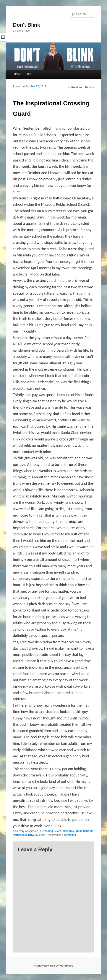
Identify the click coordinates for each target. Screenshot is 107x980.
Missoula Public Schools (78, 831)
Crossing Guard (51, 831)
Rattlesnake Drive (24, 835)
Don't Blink (27, 25)
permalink (70, 835)
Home (17, 74)
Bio (29, 74)
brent (42, 835)
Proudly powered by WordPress (53, 966)
